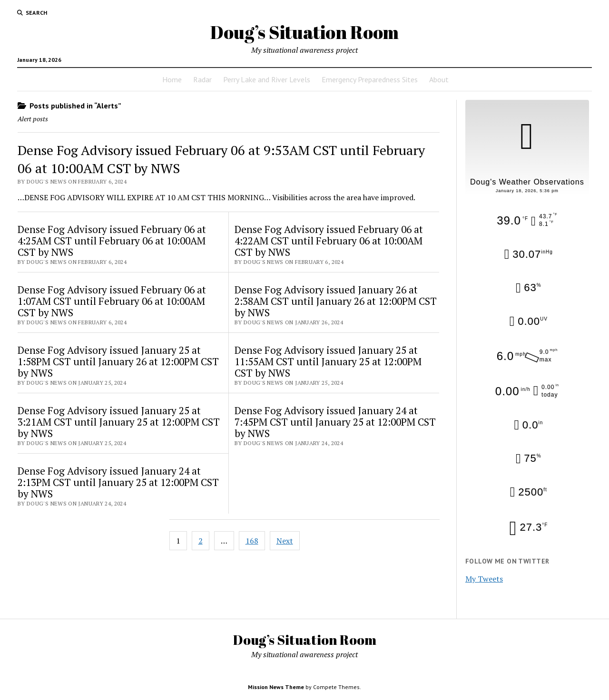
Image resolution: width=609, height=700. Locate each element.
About (439, 79)
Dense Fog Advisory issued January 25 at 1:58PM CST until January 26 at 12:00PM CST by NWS (118, 361)
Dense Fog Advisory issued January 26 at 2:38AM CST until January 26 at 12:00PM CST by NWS (336, 301)
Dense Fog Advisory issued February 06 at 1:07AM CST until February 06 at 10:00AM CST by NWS (112, 301)
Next (285, 541)
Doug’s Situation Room (304, 32)
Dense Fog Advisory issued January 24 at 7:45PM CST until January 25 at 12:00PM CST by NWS (335, 422)
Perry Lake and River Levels (267, 79)
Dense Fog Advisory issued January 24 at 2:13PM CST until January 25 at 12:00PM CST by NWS (118, 482)
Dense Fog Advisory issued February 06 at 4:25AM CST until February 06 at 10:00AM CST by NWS (112, 241)
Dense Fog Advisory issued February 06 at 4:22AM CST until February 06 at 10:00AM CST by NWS (329, 241)
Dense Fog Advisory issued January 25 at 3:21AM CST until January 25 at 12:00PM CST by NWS (119, 422)
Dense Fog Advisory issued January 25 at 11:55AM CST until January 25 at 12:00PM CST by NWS (328, 361)
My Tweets (484, 579)
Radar (202, 79)
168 (252, 541)
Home (172, 79)
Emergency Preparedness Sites (370, 79)
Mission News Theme (276, 687)
